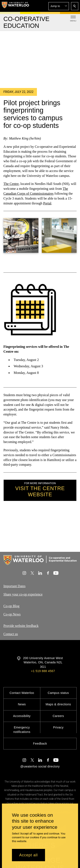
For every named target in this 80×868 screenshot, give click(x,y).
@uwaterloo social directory (40, 766)
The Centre (11, 184)
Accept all (28, 855)
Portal (47, 203)
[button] (59, 6)
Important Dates (15, 586)
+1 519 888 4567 (43, 671)
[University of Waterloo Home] (15, 6)
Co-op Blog (11, 606)
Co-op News (12, 614)
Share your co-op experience (23, 594)
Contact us (11, 634)
